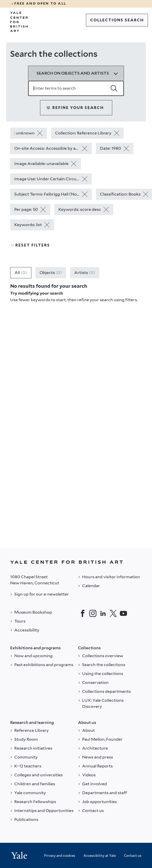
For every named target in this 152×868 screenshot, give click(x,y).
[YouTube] (123, 613)
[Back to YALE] (76, 562)
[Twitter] (113, 613)
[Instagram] (93, 613)
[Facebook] (83, 613)
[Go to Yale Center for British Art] (19, 22)
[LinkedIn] (103, 613)
